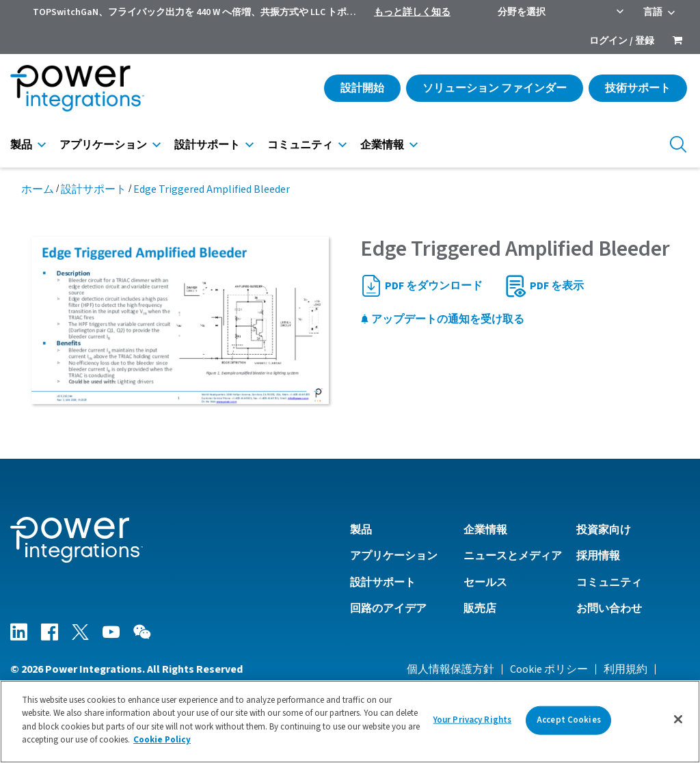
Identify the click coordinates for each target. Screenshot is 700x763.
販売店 (480, 608)
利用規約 (625, 669)
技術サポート (638, 88)
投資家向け (604, 530)
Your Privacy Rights (472, 720)
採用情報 (598, 556)
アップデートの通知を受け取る (442, 319)
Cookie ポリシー (549, 669)
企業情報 (382, 145)
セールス (485, 583)
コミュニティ (300, 145)
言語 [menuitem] (653, 12)
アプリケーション (103, 145)
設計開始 (362, 88)
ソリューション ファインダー (495, 88)
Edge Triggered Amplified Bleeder (212, 189)
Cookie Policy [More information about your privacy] (162, 740)
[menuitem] (677, 42)
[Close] (678, 719)
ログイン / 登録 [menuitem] (622, 41)
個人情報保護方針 (450, 669)
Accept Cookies (569, 720)
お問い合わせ (609, 608)
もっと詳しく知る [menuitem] (412, 12)
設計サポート (207, 145)
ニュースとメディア (513, 556)
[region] (350, 722)
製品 (21, 145)
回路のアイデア (388, 608)
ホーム (38, 189)
